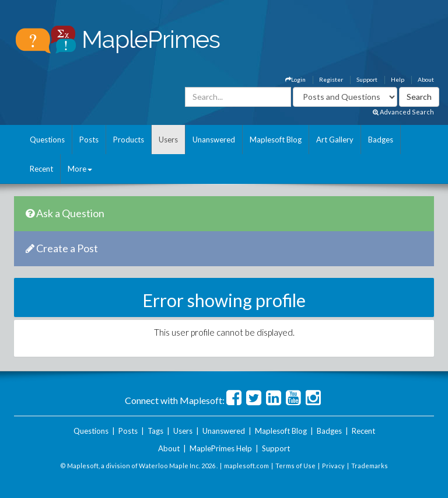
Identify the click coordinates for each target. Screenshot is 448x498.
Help (398, 79)
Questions (47, 140)
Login (295, 79)
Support (367, 79)
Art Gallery (335, 140)
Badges (381, 140)
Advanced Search (403, 112)
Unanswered (214, 140)
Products (129, 140)
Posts (89, 140)
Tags (155, 431)
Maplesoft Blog (276, 140)
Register (331, 79)
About (426, 79)
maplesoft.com (246, 466)
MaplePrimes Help (221, 448)
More (80, 169)
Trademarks (370, 466)
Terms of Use (295, 466)
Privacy (333, 466)
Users (168, 140)
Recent (41, 169)
